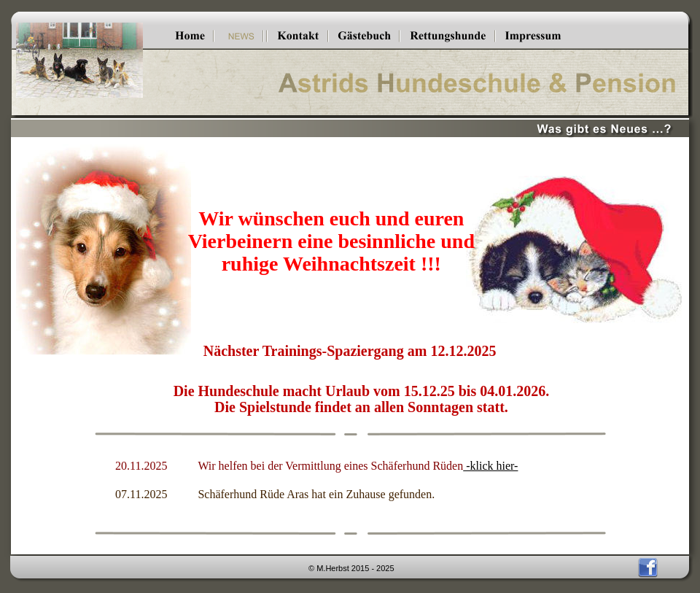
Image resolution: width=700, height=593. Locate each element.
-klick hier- (490, 466)
